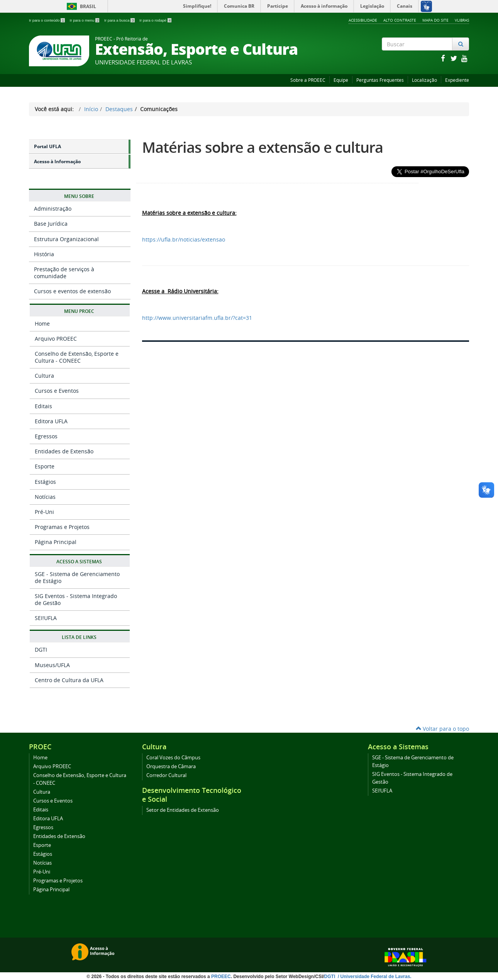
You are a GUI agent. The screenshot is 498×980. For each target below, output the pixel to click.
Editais (43, 406)
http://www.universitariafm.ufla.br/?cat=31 (197, 318)
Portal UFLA (47, 146)
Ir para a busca (120, 20)
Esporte (45, 466)
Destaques (119, 109)
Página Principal (56, 542)
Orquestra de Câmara (171, 766)
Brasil (80, 6)
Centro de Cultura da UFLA (69, 680)
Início (91, 109)
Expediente (457, 80)
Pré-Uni (44, 512)
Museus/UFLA (52, 665)
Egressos (46, 436)
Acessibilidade (363, 20)
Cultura (44, 376)
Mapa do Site (435, 20)
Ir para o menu (85, 20)
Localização (424, 80)
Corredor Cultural (166, 775)
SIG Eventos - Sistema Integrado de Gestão (76, 599)
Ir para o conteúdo (47, 20)
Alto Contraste (400, 20)
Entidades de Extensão (64, 451)
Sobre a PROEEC (308, 80)
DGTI (41, 650)
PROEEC (221, 977)
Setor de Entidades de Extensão (183, 810)
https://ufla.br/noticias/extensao (184, 239)
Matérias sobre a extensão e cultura (263, 147)
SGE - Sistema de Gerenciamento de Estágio (77, 577)
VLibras (462, 20)
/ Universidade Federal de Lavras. (374, 977)
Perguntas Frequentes (380, 80)
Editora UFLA (51, 421)
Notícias (45, 497)
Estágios (45, 482)
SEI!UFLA (46, 618)
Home (42, 324)
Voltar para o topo (442, 729)
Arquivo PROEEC (56, 339)
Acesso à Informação (57, 161)
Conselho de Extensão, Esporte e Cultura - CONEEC (77, 357)
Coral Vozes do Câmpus (173, 758)
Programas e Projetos (62, 527)
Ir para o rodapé (155, 20)
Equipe (341, 80)
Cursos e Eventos (57, 391)
